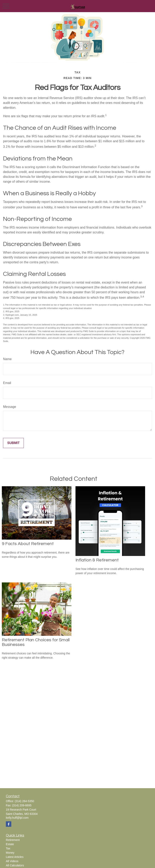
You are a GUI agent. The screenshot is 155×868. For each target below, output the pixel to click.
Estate (10, 844)
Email (7, 383)
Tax (8, 848)
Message (10, 407)
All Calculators (15, 865)
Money (10, 853)
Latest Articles (15, 857)
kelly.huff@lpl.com (17, 818)
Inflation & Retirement (97, 560)
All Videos (12, 861)
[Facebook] (9, 824)
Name (7, 359)
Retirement (13, 840)
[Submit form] (13, 443)
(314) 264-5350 (24, 801)
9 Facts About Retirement (28, 544)
